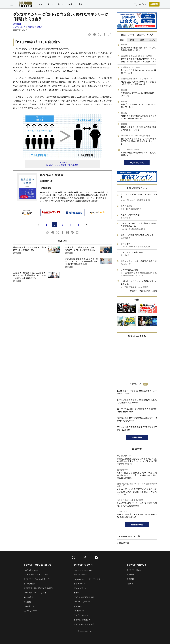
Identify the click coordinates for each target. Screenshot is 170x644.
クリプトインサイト (81, 615)
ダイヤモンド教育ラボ (82, 620)
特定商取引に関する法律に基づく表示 (38, 588)
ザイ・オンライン (80, 588)
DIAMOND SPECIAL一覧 (129, 536)
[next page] (86, 225)
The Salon (78, 606)
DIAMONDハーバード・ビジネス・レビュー (90, 579)
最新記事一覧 (137, 525)
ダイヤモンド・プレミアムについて (36, 575)
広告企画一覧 (123, 543)
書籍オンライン (80, 584)
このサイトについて (31, 570)
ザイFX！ (77, 593)
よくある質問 (28, 597)
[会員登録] (151, 5)
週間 (142, 40)
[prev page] (39, 225)
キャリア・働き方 (19, 27)
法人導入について (30, 611)
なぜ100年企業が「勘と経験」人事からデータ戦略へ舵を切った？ (137, 419)
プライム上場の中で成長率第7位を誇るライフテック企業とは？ (137, 428)
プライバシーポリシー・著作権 (35, 593)
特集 (73, 5)
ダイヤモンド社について (136, 565)
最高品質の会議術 (35, 27)
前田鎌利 (17, 24)
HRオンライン (79, 611)
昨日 (132, 40)
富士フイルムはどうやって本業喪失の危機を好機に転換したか (137, 410)
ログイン (140, 5)
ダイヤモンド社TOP (134, 570)
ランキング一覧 (137, 163)
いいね (152, 40)
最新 (122, 40)
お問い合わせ (29, 606)
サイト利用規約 (29, 584)
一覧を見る (137, 437)
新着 (43, 5)
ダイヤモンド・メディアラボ (84, 624)
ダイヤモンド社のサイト (84, 565)
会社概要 (130, 575)
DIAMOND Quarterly (82, 602)
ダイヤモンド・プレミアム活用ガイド (37, 579)
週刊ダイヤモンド (80, 575)
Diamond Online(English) (84, 570)
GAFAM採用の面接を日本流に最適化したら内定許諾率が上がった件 (137, 401)
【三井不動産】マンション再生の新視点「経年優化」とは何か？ (137, 392)
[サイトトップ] (25, 5)
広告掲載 (27, 602)
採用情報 (130, 579)
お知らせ (130, 584)
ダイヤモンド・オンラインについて (37, 565)
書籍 (83, 5)
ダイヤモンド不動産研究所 (84, 597)
